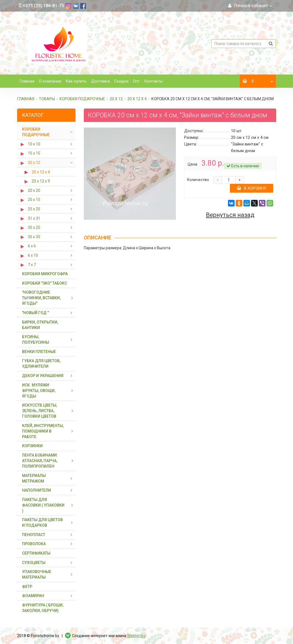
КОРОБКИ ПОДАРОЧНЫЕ (82, 99)
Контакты (154, 81)
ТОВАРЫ (47, 99)
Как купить (76, 81)
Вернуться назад (230, 215)
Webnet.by (136, 636)
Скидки (121, 81)
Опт (136, 81)
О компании (50, 81)
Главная (27, 81)
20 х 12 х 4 (137, 99)
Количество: (198, 180)
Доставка (100, 81)
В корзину (252, 188)
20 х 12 (116, 99)
